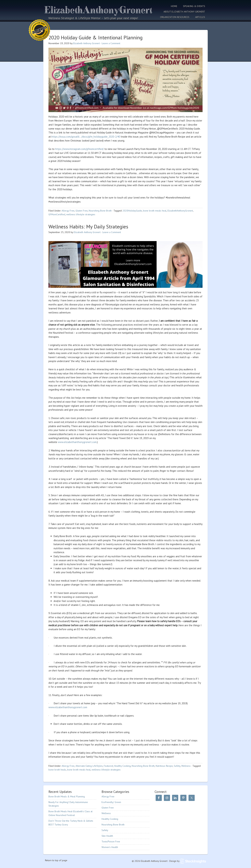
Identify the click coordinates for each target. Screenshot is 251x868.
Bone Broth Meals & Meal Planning (67, 796)
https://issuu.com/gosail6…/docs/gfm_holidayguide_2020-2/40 (86, 137)
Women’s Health (110, 847)
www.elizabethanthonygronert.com (77, 442)
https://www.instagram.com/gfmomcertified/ (79, 149)
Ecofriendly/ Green (111, 802)
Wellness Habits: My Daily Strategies (88, 226)
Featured (108, 766)
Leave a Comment (111, 43)
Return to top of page (56, 860)
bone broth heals (57, 770)
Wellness (186, 766)
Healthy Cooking (122, 766)
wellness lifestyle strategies (81, 214)
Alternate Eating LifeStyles (89, 766)
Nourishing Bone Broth (100, 211)
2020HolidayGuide (132, 211)
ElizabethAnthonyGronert (180, 211)
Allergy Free (68, 211)
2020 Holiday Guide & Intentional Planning (96, 37)
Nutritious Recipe (164, 766)
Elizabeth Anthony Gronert (99, 10)
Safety (177, 766)
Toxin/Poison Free (111, 841)
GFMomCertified (57, 214)
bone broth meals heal (155, 211)
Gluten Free (82, 211)
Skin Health (107, 836)
